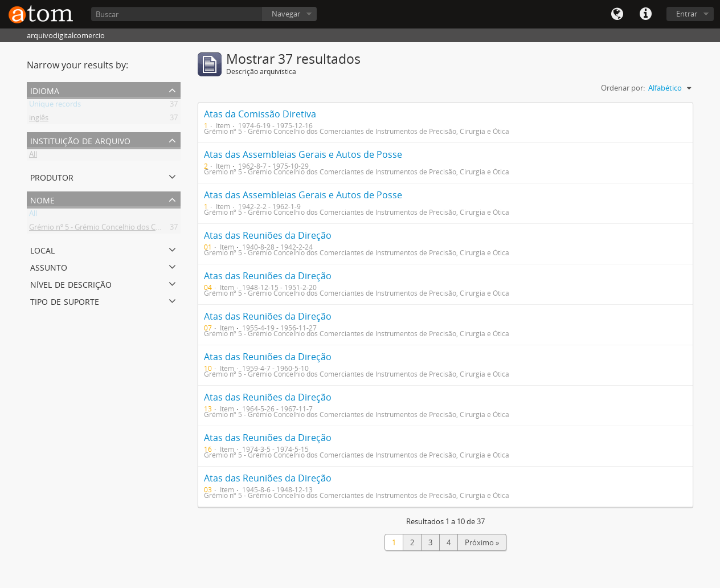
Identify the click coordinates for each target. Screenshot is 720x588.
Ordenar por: (623, 88)
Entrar (687, 14)
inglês (39, 120)
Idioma (617, 14)
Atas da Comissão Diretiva (260, 114)
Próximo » (482, 542)
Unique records (55, 106)
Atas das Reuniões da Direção (268, 235)
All (33, 156)
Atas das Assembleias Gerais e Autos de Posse (303, 154)
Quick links (645, 14)
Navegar (286, 14)
